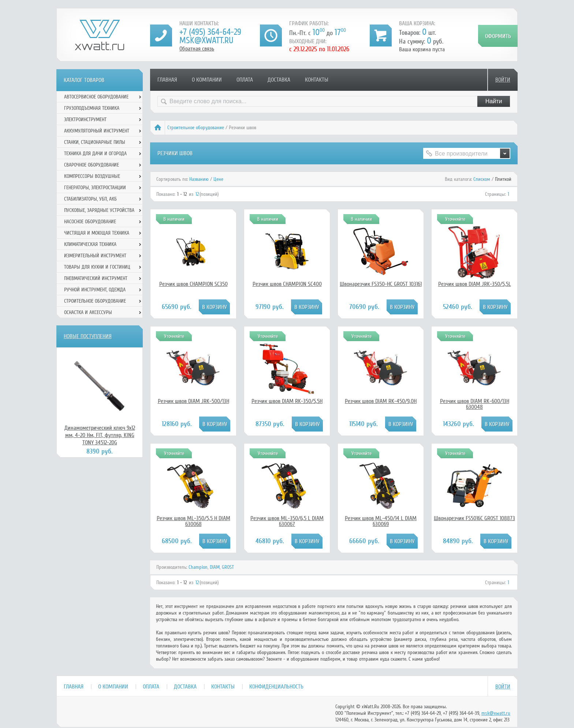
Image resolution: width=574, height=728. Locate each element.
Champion (198, 567)
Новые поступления (88, 336)
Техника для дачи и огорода (95, 154)
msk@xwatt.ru (206, 40)
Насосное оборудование (90, 222)
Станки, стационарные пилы (95, 142)
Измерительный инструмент (95, 256)
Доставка (279, 80)
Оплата (245, 80)
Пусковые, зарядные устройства (99, 210)
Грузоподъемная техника (92, 108)
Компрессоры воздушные (92, 176)
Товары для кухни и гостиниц (97, 267)
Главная (167, 80)
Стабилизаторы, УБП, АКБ (90, 199)
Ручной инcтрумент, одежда (95, 290)
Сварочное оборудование (92, 165)
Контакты (317, 80)
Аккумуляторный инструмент (97, 131)
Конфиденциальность (276, 687)
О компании (207, 80)
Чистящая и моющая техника (97, 233)
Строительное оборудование (196, 128)
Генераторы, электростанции (95, 188)
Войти (503, 80)
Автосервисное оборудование (96, 97)
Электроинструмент (85, 120)
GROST (228, 567)
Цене (218, 179)
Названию (199, 179)
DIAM (215, 567)
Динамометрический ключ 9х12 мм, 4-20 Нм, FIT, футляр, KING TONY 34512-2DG (100, 435)
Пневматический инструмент (96, 278)
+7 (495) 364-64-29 (210, 32)
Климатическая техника (90, 244)
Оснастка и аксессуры (88, 312)
